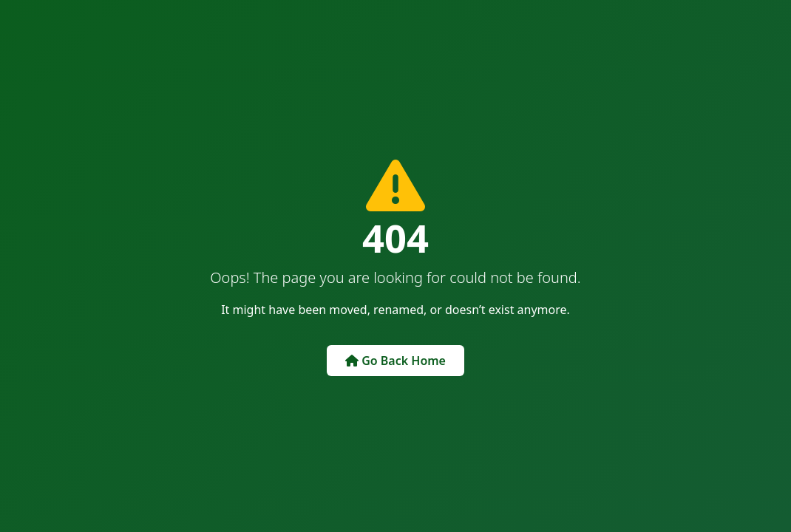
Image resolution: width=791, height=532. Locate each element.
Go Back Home (395, 361)
